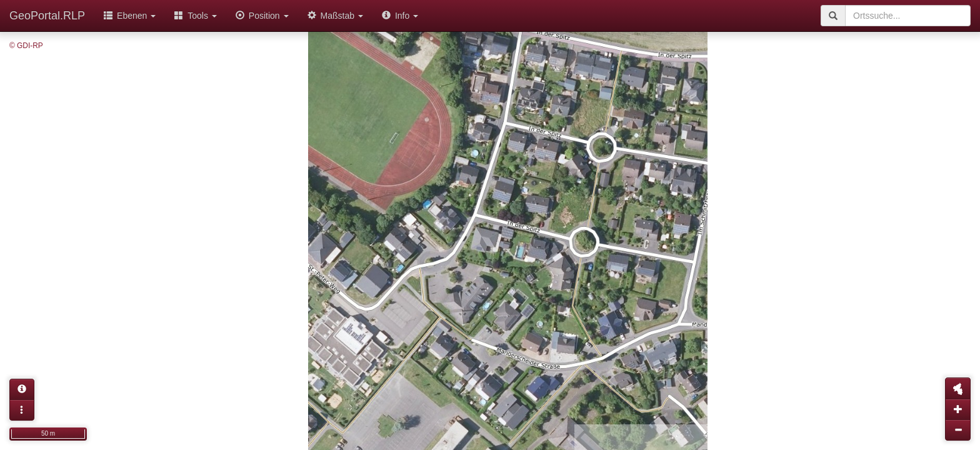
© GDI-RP (26, 46)
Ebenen (130, 16)
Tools (196, 16)
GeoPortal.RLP (47, 16)
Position (262, 16)
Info (400, 16)
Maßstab (335, 16)
